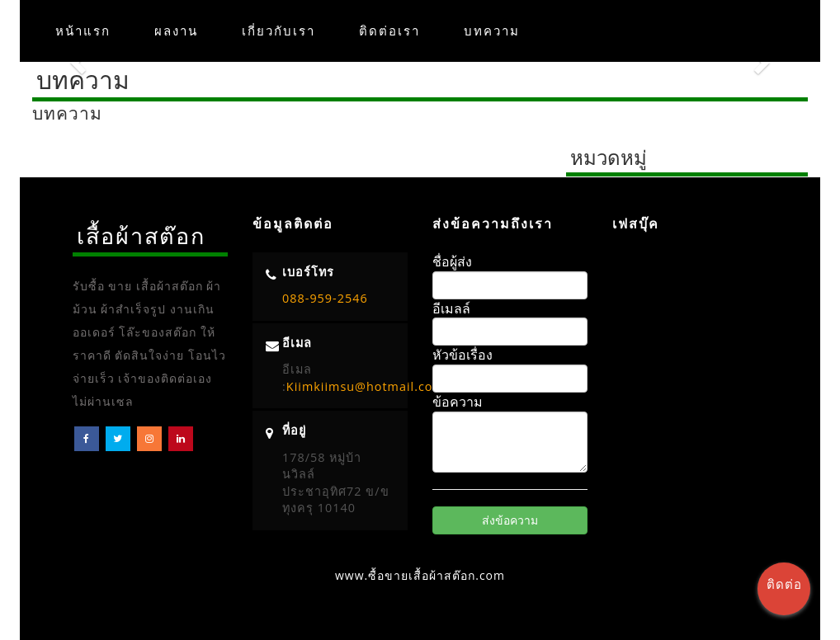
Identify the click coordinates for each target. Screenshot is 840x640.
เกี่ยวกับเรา (278, 31)
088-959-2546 (325, 298)
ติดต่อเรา (389, 31)
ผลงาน (176, 31)
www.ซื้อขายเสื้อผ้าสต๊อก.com (420, 575)
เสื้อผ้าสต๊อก (141, 235)
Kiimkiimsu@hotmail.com (366, 386)
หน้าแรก (83, 31)
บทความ (492, 31)
